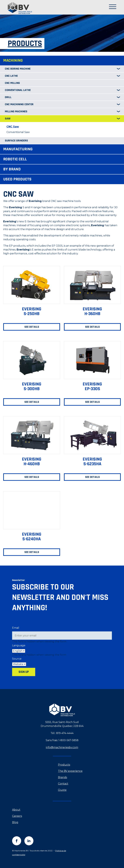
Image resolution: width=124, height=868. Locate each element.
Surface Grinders (16, 141)
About (16, 810)
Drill (8, 97)
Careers (17, 816)
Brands (62, 777)
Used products (17, 179)
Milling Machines (16, 111)
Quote (62, 790)
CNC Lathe (11, 76)
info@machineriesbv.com (62, 747)
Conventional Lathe (18, 90)
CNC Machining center (19, 104)
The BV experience (70, 771)
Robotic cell (15, 159)
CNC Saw (13, 127)
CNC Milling (12, 83)
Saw (8, 119)
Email (16, 628)
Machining (13, 60)
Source (17, 659)
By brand (12, 169)
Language (19, 645)
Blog (15, 822)
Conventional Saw (18, 132)
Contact (63, 784)
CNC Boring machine (18, 69)
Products (64, 765)
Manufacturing (18, 149)
